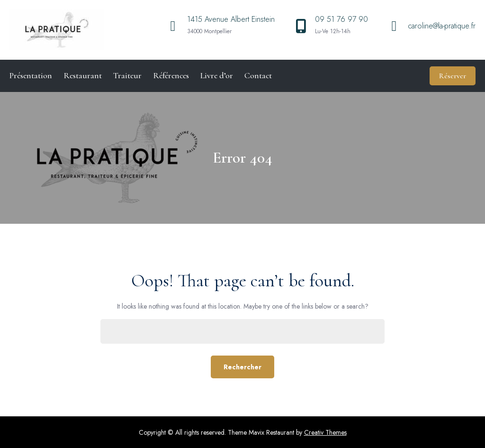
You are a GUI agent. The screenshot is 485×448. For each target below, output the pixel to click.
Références (171, 75)
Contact (258, 75)
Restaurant (83, 75)
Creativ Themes (325, 432)
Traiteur (127, 75)
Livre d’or (217, 75)
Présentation (31, 75)
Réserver (453, 76)
